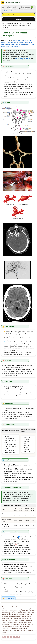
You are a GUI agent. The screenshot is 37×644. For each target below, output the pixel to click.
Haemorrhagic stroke (18, 44)
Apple (11, 11)
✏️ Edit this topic (8, 598)
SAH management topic (23, 59)
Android (5, 11)
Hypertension (18, 40)
